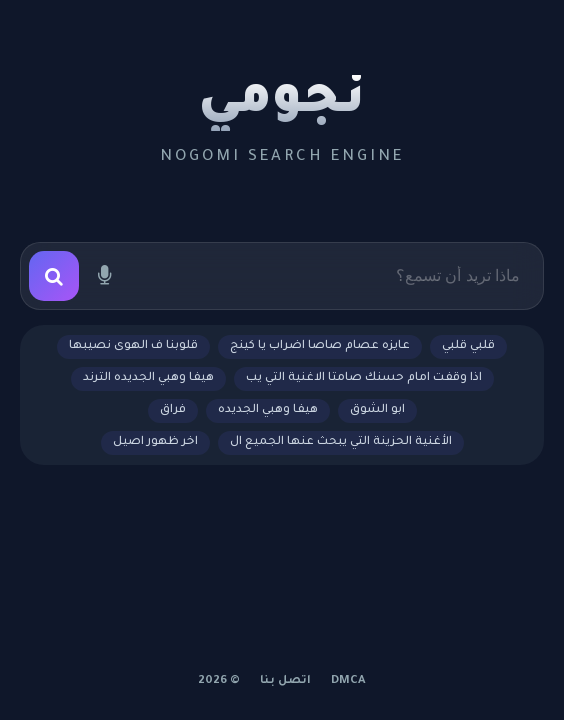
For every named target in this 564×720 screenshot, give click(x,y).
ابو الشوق (377, 410)
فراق (173, 410)
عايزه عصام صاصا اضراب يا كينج (320, 346)
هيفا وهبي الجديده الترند (148, 378)
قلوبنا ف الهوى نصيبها (133, 346)
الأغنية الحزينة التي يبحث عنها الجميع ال (341, 442)
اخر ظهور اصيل (155, 442)
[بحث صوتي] (104, 276)
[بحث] (54, 276)
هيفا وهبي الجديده (268, 410)
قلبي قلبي (468, 346)
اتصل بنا (285, 681)
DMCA (348, 681)
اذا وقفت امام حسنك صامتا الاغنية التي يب (364, 378)
